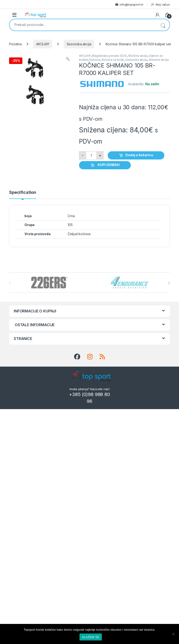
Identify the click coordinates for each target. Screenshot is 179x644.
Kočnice (95, 60)
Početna (15, 44)
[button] (68, 59)
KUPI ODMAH (108, 165)
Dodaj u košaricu (139, 155)
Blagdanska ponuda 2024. (110, 56)
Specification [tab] (23, 193)
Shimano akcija (159, 60)
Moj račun (160, 5)
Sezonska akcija (79, 44)
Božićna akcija (138, 56)
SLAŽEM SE (91, 637)
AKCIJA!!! (43, 44)
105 (70, 225)
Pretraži (163, 25)
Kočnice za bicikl (113, 60)
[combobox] (83, 25)
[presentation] (169, 283)
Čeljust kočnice (79, 234)
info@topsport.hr (132, 4)
